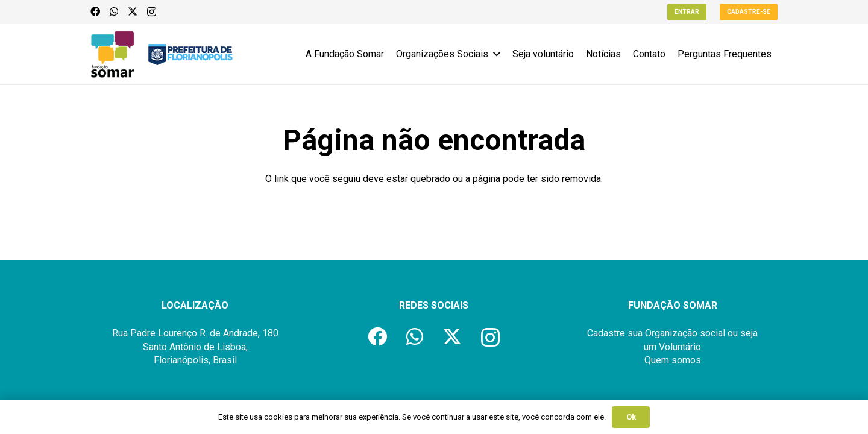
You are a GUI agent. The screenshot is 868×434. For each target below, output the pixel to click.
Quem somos (673, 360)
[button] (494, 54)
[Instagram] (152, 12)
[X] (133, 11)
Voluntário (680, 347)
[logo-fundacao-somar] (113, 54)
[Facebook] (95, 11)
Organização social (685, 333)
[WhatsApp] (114, 11)
